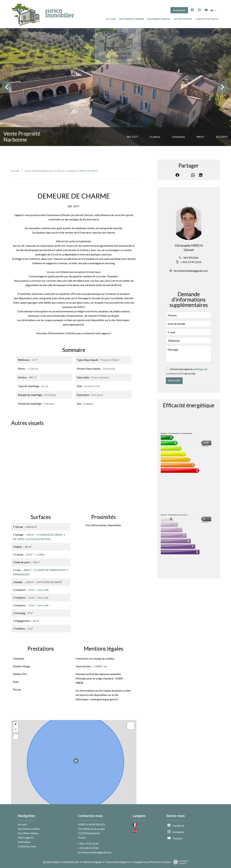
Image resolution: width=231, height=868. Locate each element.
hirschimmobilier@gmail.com (191, 271)
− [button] (16, 730)
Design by (180, 862)
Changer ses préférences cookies (152, 862)
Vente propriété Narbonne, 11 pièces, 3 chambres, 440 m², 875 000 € (61, 171)
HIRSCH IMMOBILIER (91, 824)
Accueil (15, 171)
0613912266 (191, 258)
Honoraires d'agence (117, 862)
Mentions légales (92, 862)
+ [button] (16, 725)
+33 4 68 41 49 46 (88, 848)
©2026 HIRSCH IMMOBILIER (61, 862)
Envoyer (174, 381)
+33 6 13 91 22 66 (191, 262)
